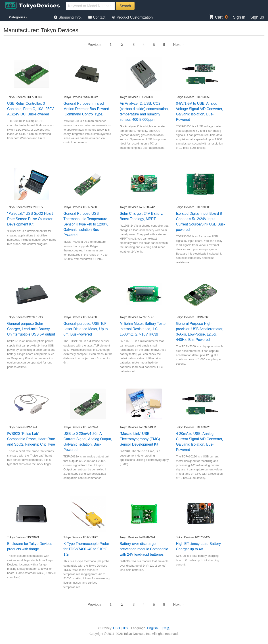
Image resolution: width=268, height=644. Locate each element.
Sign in (239, 17)
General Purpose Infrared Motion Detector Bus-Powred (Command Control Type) (86, 109)
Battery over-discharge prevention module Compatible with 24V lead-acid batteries (144, 549)
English (152, 628)
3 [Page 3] (134, 45)
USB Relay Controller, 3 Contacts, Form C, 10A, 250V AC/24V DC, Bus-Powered (30, 109)
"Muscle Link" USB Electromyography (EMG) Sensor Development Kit (140, 439)
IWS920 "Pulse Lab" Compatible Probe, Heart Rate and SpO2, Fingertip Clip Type (31, 439)
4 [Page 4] (144, 45)
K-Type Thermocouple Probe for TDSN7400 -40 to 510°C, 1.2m (86, 549)
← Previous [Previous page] (92, 45)
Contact (97, 17)
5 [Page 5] (154, 45)
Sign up (257, 17)
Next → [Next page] (179, 45)
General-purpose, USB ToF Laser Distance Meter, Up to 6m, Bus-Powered (86, 329)
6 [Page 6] (164, 45)
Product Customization (132, 17)
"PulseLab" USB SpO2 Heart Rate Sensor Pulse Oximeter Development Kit (30, 219)
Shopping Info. (68, 17)
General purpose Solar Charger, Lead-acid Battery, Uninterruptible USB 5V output (31, 329)
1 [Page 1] (111, 45)
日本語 (165, 628)
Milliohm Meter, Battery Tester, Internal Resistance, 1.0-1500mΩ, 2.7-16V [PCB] (144, 329)
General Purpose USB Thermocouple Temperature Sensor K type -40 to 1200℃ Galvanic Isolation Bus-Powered (86, 224)
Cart (216, 17)
